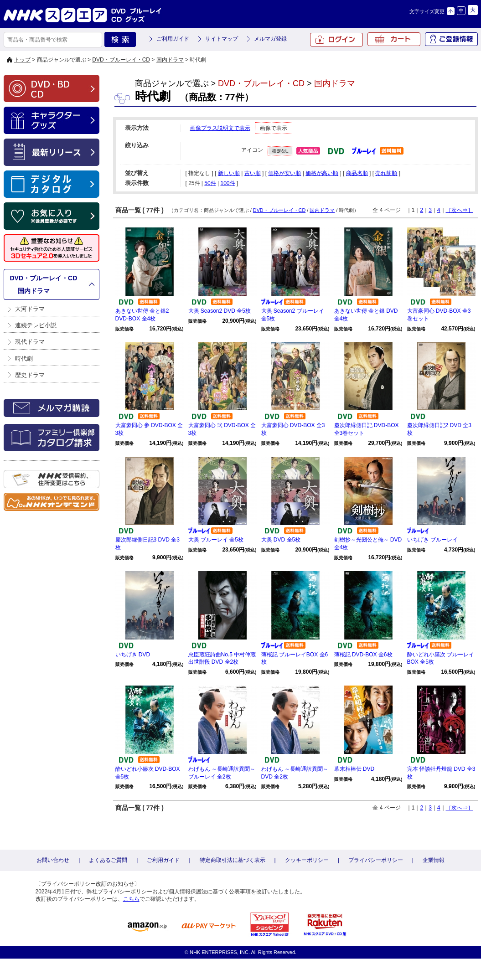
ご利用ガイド (173, 39)
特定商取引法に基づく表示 (233, 860)
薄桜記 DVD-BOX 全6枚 (363, 655)
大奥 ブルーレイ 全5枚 (216, 540)
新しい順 (229, 173)
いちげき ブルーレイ (432, 540)
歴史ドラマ (30, 375)
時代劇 (24, 358)
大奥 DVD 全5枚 (281, 540)
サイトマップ (222, 39)
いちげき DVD (133, 655)
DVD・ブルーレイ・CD (121, 60)
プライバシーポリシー (376, 860)
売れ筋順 (386, 173)
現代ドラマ (30, 342)
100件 (228, 183)
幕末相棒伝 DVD (354, 769)
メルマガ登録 (270, 39)
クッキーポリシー (307, 860)
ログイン (336, 40)
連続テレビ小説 (36, 325)
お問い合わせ (53, 860)
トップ (22, 60)
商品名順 (357, 173)
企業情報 (434, 860)
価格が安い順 (284, 173)
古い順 (253, 173)
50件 (210, 183)
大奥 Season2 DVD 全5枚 (220, 311)
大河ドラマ (30, 309)
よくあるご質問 (108, 860)
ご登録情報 (451, 39)
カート (394, 39)
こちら (131, 899)
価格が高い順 (322, 173)
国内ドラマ (170, 60)
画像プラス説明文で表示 (220, 128)
